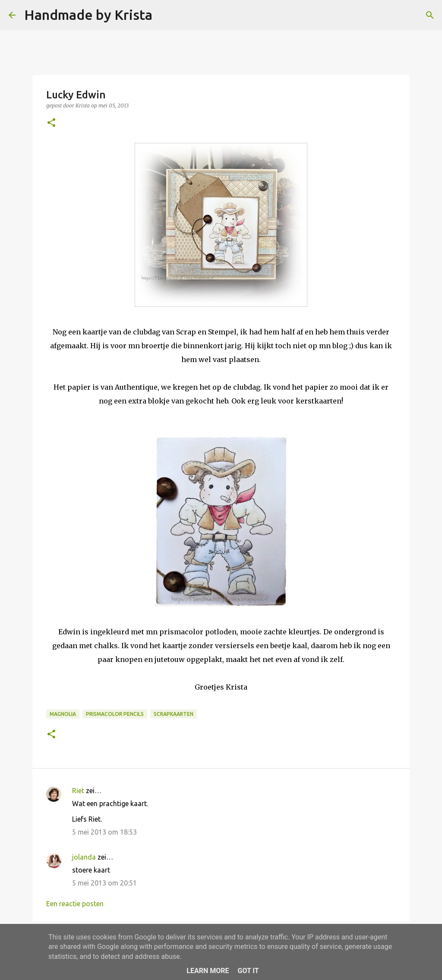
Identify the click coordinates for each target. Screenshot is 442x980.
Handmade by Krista (88, 15)
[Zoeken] (164, 15)
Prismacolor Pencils (115, 714)
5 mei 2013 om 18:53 (104, 832)
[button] (51, 123)
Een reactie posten (75, 904)
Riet (78, 791)
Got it (248, 971)
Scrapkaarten (174, 714)
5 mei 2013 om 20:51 (104, 883)
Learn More (208, 971)
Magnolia (63, 714)
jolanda (84, 857)
